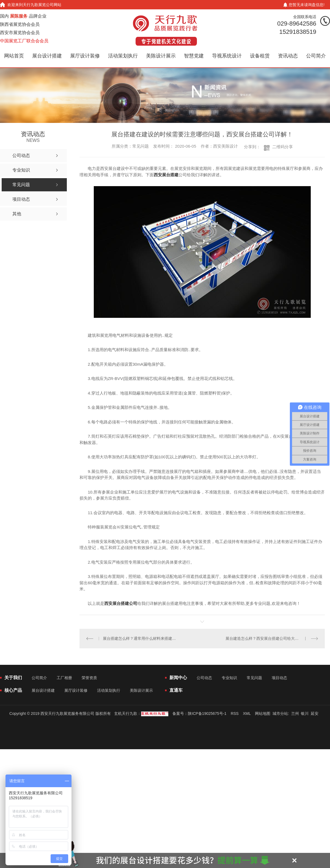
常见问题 (254, 678)
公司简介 (316, 56)
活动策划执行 (123, 56)
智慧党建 (194, 56)
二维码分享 (283, 147)
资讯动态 (288, 56)
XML (247, 713)
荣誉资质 (89, 678)
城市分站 (280, 713)
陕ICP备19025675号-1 (207, 713)
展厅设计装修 (85, 56)
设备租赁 (260, 56)
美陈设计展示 (161, 56)
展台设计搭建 (47, 56)
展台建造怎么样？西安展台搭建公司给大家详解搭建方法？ (272, 638)
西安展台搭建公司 (121, 603)
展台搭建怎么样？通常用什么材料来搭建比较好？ (141, 638)
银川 (305, 713)
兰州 (295, 713)
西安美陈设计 (226, 146)
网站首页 (14, 56)
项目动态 (279, 678)
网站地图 (263, 713)
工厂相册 (64, 678)
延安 (315, 713)
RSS (235, 713)
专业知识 (229, 678)
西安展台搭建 (166, 175)
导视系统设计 (227, 56)
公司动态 (204, 678)
